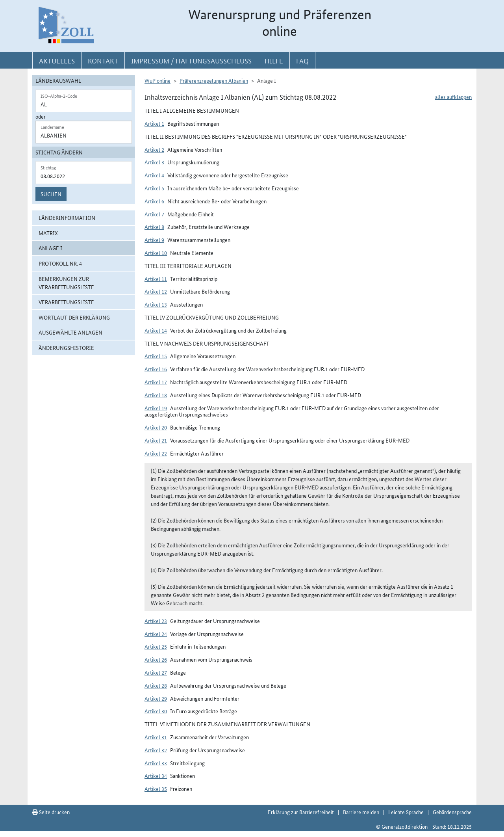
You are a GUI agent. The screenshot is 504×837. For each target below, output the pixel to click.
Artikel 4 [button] (154, 175)
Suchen (51, 194)
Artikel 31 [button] (156, 737)
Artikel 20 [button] (156, 427)
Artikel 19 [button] (156, 408)
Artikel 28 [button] (156, 685)
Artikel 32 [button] (156, 750)
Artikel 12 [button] (156, 291)
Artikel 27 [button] (156, 672)
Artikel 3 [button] (154, 162)
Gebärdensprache (452, 812)
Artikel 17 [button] (156, 382)
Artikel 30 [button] (156, 711)
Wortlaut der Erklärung (74, 317)
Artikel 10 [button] (156, 253)
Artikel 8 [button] (154, 227)
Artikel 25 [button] (156, 646)
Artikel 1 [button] (154, 123)
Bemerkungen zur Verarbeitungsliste (66, 283)
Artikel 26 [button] (156, 659)
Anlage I (50, 248)
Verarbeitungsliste (66, 302)
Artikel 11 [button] (156, 279)
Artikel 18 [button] (156, 395)
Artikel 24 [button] (156, 634)
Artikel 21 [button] (156, 440)
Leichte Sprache (406, 812)
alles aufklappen (453, 97)
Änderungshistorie (66, 348)
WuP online (157, 80)
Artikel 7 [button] (154, 214)
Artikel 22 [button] (156, 453)
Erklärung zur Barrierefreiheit (301, 812)
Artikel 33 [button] (156, 763)
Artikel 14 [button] (156, 330)
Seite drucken (51, 812)
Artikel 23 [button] (156, 621)
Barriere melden (361, 812)
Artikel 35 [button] (156, 789)
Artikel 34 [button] (156, 776)
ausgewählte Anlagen (70, 332)
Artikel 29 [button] (156, 698)
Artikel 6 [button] (154, 201)
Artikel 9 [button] (154, 240)
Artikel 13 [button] (156, 304)
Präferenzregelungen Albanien (214, 80)
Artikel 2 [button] (154, 149)
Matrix (48, 233)
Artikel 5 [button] (154, 188)
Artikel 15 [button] (156, 356)
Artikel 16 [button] (156, 369)
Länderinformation (67, 218)
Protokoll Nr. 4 (60, 263)
